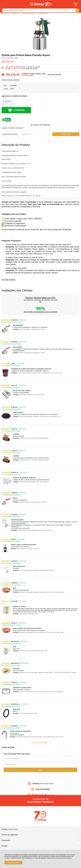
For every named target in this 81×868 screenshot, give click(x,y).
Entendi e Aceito (13, 863)
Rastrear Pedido (13, 829)
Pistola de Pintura (43, 14)
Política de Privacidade (64, 858)
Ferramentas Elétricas (29, 14)
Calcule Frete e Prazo (10, 134)
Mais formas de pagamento (11, 80)
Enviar (41, 770)
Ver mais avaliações (40, 742)
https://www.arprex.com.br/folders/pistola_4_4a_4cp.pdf (21, 196)
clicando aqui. (48, 254)
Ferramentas (16, 14)
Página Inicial (6, 14)
